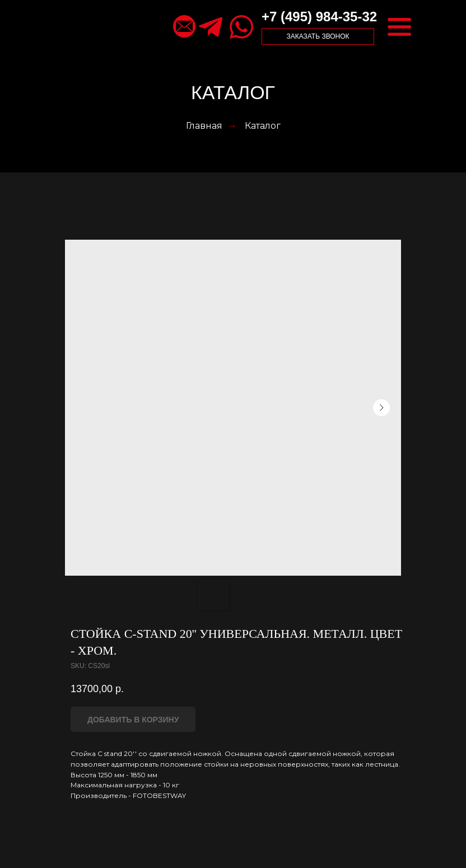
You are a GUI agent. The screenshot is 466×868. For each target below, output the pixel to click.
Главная (204, 126)
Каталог (263, 126)
